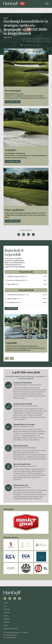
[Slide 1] (22, 45)
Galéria (5, 625)
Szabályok (7, 619)
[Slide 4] (30, 45)
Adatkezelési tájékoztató (11, 629)
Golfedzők (6, 622)
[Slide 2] (25, 45)
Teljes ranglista (11, 309)
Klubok (5, 616)
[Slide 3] (27, 45)
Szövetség (7, 609)
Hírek (5, 606)
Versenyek (7, 612)
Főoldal (6, 603)
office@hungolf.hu (11, 635)
